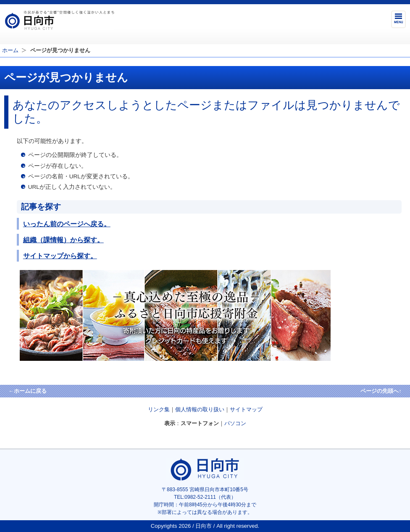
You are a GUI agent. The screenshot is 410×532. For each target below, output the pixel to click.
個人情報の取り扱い (200, 409)
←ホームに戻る (28, 391)
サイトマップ (246, 409)
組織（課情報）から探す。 (63, 240)
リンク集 (159, 409)
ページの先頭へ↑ (381, 391)
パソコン (235, 423)
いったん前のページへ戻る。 (67, 224)
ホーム (10, 50)
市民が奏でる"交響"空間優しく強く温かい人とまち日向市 (59, 20)
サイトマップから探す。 (60, 256)
